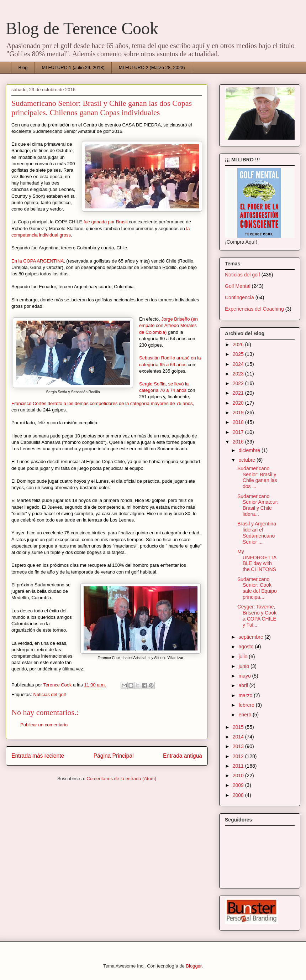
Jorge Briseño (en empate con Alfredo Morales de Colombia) (168, 325)
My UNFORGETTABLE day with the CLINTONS (257, 560)
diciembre (250, 450)
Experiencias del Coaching (254, 309)
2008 (239, 795)
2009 (239, 785)
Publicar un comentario (44, 725)
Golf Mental (238, 286)
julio (244, 657)
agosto (247, 647)
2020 (239, 403)
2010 (239, 776)
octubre (247, 460)
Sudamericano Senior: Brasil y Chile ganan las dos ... (257, 477)
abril (244, 685)
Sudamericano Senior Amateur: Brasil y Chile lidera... (258, 505)
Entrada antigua (183, 756)
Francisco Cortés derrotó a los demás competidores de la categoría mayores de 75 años (102, 403)
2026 (239, 344)
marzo (246, 695)
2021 (239, 393)
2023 (239, 374)
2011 (239, 766)
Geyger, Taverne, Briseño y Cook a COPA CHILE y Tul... (257, 616)
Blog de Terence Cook (82, 28)
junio (244, 666)
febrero (247, 705)
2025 (239, 354)
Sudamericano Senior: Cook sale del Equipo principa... (257, 588)
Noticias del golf (49, 694)
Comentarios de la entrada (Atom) (121, 779)
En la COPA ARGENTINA (38, 261)
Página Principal (114, 756)
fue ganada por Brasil (106, 222)
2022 (239, 383)
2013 (239, 746)
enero (246, 715)
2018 (239, 422)
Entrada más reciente (38, 756)
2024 (239, 364)
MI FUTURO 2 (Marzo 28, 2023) (152, 68)
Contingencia (239, 297)
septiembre (251, 637)
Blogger (194, 966)
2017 (239, 432)
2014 (239, 737)
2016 (239, 442)
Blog (23, 68)
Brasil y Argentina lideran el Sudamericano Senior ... (257, 533)
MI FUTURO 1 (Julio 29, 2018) (73, 68)
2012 (239, 756)
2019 (239, 413)
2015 (239, 727)
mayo (245, 676)
